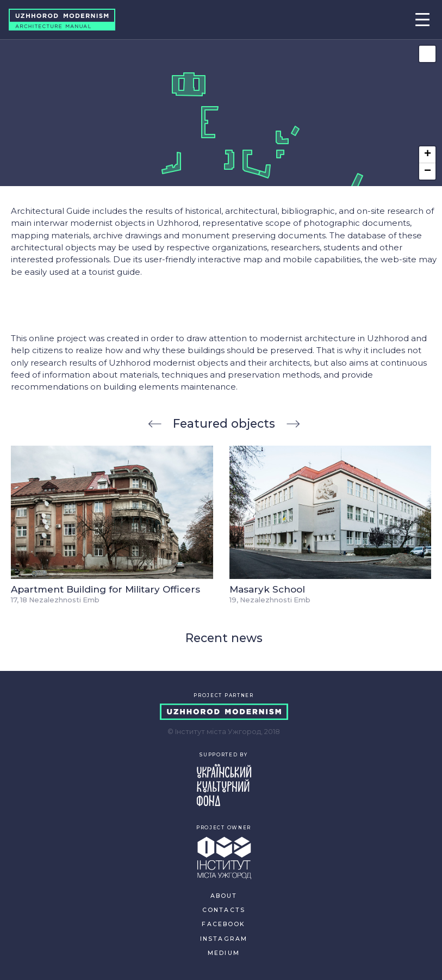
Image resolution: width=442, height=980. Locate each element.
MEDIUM (224, 953)
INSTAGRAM (224, 939)
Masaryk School (267, 589)
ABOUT (224, 896)
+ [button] (428, 155)
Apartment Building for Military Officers (105, 589)
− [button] (428, 171)
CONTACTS (224, 910)
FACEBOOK (223, 924)
